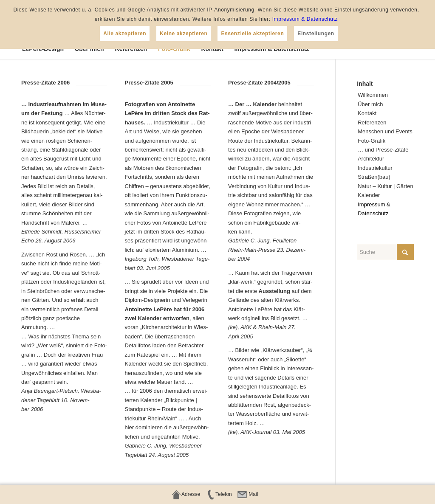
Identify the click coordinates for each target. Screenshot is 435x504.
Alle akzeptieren (125, 34)
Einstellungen (316, 34)
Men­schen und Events (385, 131)
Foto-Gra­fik (371, 141)
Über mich (370, 104)
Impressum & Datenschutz (305, 19)
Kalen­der (369, 195)
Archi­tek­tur (371, 159)
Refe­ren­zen (372, 122)
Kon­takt (367, 113)
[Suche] (385, 252)
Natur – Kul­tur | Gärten (386, 186)
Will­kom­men (373, 95)
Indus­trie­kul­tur (375, 168)
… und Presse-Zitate (383, 150)
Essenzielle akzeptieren (252, 34)
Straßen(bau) (374, 177)
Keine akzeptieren (184, 34)
